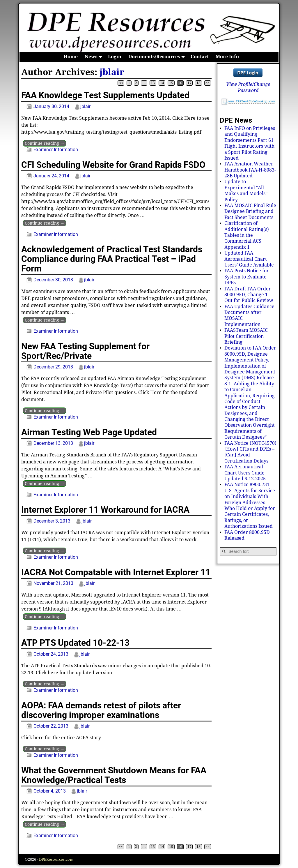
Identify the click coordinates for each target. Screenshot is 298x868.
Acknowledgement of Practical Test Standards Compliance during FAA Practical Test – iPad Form (112, 259)
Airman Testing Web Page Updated (89, 432)
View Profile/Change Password (248, 87)
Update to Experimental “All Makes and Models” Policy (246, 190)
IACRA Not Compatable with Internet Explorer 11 (116, 572)
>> (207, 83)
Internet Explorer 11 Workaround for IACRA (105, 510)
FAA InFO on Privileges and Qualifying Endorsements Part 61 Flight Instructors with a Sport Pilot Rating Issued (250, 143)
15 (171, 83)
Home (71, 57)
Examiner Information (56, 150)
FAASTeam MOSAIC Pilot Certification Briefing (246, 336)
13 (153, 83)
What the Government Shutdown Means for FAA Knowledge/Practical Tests (114, 775)
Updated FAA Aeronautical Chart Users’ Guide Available (249, 259)
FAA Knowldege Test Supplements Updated (105, 95)
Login (115, 57)
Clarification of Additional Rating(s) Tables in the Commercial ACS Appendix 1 (247, 235)
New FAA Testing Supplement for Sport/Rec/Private (85, 351)
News (95, 57)
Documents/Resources (158, 57)
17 (189, 83)
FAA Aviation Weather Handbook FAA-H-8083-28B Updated (250, 170)
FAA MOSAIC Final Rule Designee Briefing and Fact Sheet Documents (250, 211)
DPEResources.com (56, 859)
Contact (200, 57)
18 (198, 83)
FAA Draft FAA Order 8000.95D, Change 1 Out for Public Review (249, 295)
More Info (227, 57)
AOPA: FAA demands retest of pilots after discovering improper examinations (101, 710)
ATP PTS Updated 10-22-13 (75, 643)
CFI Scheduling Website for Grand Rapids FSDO (113, 165)
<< (121, 83)
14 (162, 83)
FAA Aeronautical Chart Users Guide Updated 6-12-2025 (245, 473)
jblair (112, 72)
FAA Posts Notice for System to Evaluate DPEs (247, 277)
